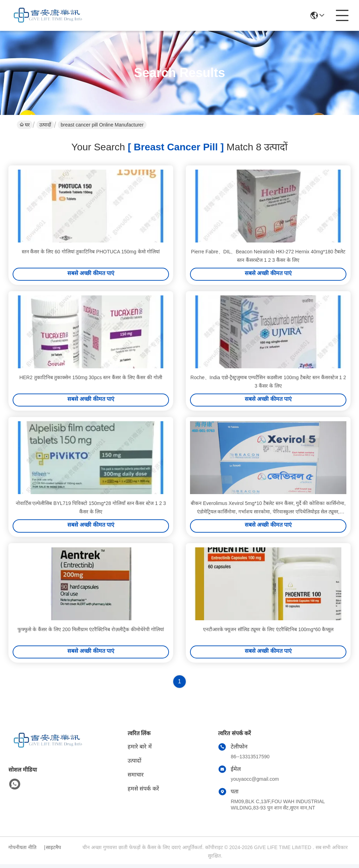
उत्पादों (45, 125)
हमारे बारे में (140, 750)
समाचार (136, 778)
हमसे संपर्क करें (143, 792)
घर (25, 125)
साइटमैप (53, 851)
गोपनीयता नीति (22, 851)
